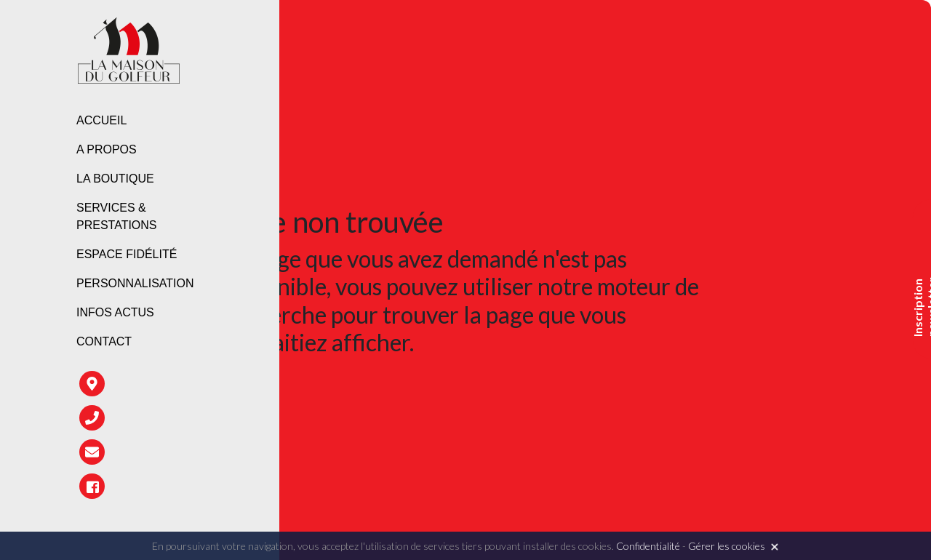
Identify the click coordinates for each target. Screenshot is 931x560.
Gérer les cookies (727, 546)
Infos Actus (115, 312)
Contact (104, 341)
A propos (107, 149)
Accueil (101, 120)
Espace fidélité (127, 254)
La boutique (115, 179)
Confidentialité (648, 546)
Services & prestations (117, 216)
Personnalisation (135, 283)
